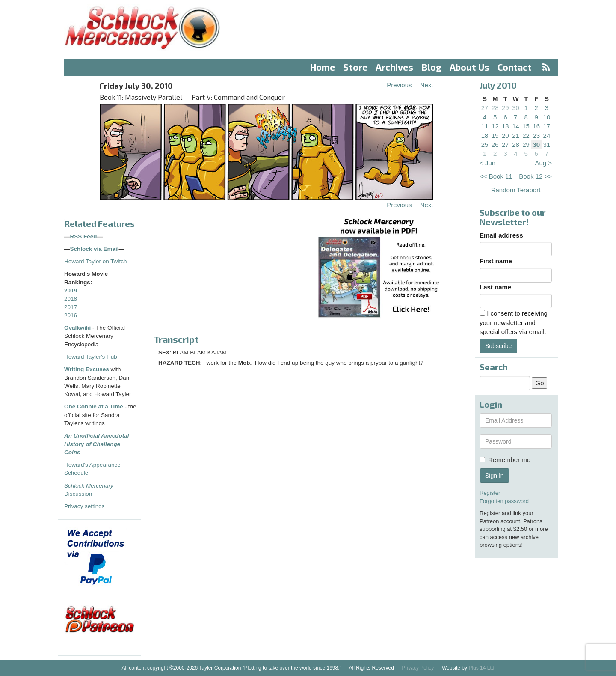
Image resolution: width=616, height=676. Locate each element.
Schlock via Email (95, 249)
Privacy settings (84, 506)
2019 (71, 290)
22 (526, 135)
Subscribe (498, 346)
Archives (394, 67)
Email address (501, 235)
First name (496, 261)
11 (485, 126)
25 (485, 144)
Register (490, 493)
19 (495, 135)
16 (536, 126)
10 (547, 117)
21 (516, 135)
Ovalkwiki (78, 328)
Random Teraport (516, 190)
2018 (71, 299)
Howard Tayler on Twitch (96, 261)
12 (495, 126)
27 (485, 108)
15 (526, 126)
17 (547, 126)
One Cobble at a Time (94, 406)
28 (495, 108)
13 (505, 126)
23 (536, 135)
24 (547, 135)
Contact (515, 67)
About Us (469, 67)
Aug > (543, 163)
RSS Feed (84, 237)
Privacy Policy (418, 668)
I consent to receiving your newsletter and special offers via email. (514, 322)
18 (485, 135)
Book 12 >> (535, 176)
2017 (71, 307)
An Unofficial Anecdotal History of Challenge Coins (97, 444)
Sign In (495, 476)
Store (355, 67)
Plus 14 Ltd (481, 668)
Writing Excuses (87, 369)
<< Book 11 (496, 176)
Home (323, 67)
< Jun (487, 163)
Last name (495, 287)
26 (495, 144)
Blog (432, 67)
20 (505, 135)
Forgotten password (504, 501)
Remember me (505, 460)
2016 (71, 315)
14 (516, 126)
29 (505, 108)
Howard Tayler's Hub (91, 357)
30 (516, 108)
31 (547, 144)
